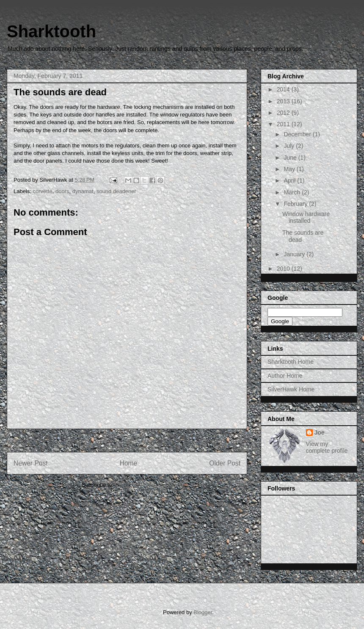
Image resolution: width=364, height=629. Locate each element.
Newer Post (31, 463)
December (298, 134)
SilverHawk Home (291, 389)
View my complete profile (327, 447)
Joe (320, 432)
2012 (284, 113)
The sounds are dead (60, 92)
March (293, 192)
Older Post (225, 463)
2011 (284, 124)
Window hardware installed (306, 218)
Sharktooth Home (291, 362)
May (290, 169)
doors (62, 191)
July (290, 146)
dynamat (83, 191)
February (296, 204)
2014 (284, 89)
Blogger (203, 612)
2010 (284, 269)
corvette (43, 191)
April (290, 180)
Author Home (285, 376)
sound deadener (116, 191)
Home (129, 463)
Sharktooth (51, 31)
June (291, 158)
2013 (284, 101)
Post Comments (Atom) (144, 485)
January (295, 254)
